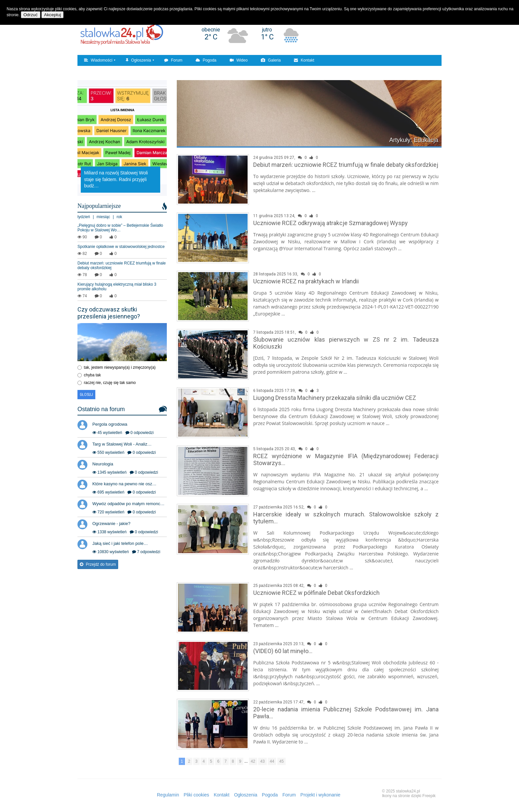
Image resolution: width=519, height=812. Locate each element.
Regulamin (168, 795)
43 (262, 761)
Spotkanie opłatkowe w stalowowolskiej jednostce (121, 247)
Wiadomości (98, 60)
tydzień (84, 217)
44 (272, 761)
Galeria (271, 60)
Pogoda (206, 60)
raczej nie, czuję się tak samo (110, 383)
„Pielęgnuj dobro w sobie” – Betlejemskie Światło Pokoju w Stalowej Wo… (120, 228)
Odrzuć (31, 15)
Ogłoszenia (138, 60)
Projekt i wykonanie (321, 795)
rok (119, 217)
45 (282, 761)
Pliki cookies (196, 795)
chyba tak (92, 375)
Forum (173, 60)
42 (253, 761)
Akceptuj (52, 15)
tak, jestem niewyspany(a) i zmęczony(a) (120, 367)
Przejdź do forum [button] (98, 564)
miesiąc (103, 217)
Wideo (239, 60)
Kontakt (304, 60)
